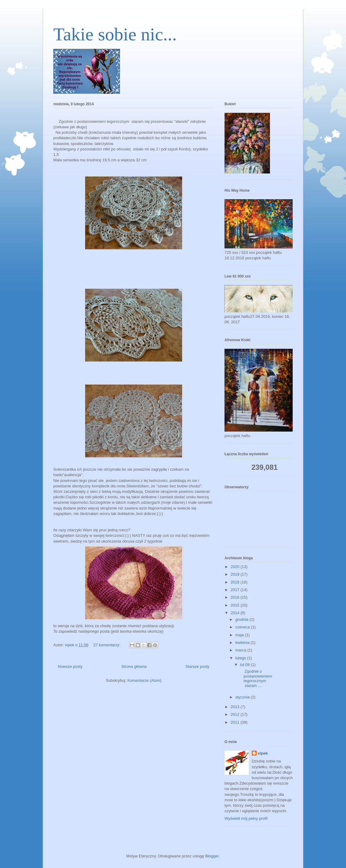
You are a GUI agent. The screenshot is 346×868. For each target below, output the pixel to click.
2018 (236, 582)
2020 (236, 567)
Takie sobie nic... (115, 34)
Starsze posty (197, 666)
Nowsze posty (70, 666)
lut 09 (245, 665)
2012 (236, 714)
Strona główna (134, 666)
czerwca (243, 627)
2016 (236, 597)
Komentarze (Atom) (144, 680)
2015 (236, 605)
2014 (236, 613)
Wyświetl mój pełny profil (246, 818)
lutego (241, 658)
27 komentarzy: (107, 645)
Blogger (212, 856)
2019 (236, 574)
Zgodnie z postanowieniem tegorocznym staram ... (256, 678)
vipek (263, 753)
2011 (236, 722)
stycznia (243, 697)
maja (240, 635)
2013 (236, 707)
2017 (236, 590)
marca (241, 650)
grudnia (243, 619)
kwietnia (243, 643)
